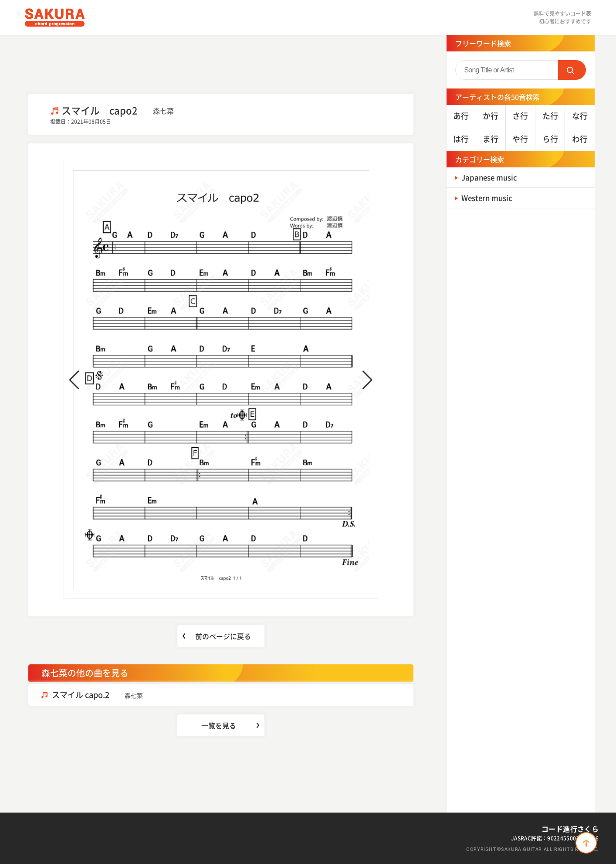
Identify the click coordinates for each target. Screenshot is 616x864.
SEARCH (572, 70)
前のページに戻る (223, 636)
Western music (489, 198)
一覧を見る (219, 725)
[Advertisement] (221, 63)
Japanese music (492, 177)
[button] (74, 380)
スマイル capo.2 (97, 695)
